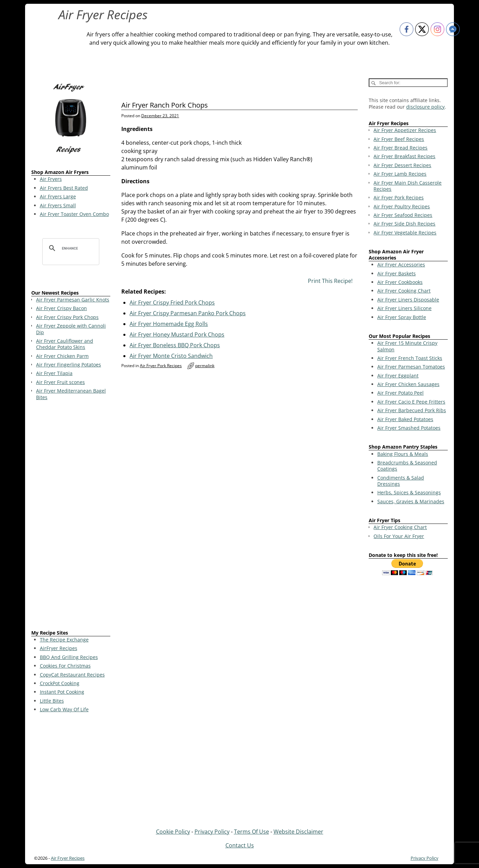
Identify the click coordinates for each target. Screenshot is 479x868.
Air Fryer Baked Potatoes (405, 419)
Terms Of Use (252, 832)
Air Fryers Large (58, 196)
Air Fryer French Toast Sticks (410, 358)
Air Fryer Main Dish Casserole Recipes (408, 186)
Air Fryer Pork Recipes (161, 366)
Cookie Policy (173, 832)
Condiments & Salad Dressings (401, 481)
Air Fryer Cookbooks (400, 282)
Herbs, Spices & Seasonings (409, 492)
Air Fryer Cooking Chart (404, 291)
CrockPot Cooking (60, 683)
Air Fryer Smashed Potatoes (409, 428)
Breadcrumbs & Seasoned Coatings (407, 466)
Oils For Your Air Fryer (399, 536)
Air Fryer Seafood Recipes (403, 215)
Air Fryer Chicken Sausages (408, 384)
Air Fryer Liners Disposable (408, 300)
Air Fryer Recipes (103, 15)
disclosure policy (425, 107)
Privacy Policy (212, 832)
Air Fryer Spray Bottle (402, 317)
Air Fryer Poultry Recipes (402, 206)
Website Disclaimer (298, 832)
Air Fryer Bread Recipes (400, 148)
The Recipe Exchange (64, 640)
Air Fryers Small (58, 205)
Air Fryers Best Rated (64, 188)
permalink (205, 366)
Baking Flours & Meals (403, 454)
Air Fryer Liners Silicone (404, 308)
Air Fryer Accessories (401, 265)
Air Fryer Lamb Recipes (400, 174)
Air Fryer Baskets (397, 273)
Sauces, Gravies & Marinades (411, 501)
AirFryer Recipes (59, 648)
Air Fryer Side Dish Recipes (404, 224)
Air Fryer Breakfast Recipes (404, 156)
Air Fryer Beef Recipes (399, 139)
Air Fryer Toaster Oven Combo (74, 214)
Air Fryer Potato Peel (400, 393)
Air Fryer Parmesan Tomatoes (411, 367)
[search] (70, 248)
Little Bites (52, 701)
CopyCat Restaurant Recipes (72, 675)
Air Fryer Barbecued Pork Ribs (412, 410)
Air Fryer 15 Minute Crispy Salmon (407, 346)
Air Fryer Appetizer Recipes (405, 130)
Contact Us (240, 845)
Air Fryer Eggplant (398, 376)
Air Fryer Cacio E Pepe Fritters (411, 402)
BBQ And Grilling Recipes (69, 657)
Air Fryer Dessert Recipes (402, 165)
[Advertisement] (71, 516)
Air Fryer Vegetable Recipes (405, 233)
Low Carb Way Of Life (64, 709)
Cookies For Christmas (65, 666)
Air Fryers (51, 179)
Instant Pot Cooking (62, 692)
